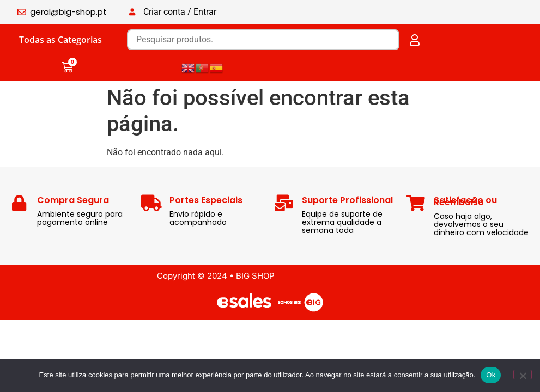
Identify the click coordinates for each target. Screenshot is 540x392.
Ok (491, 375)
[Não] (523, 375)
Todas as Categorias (60, 40)
